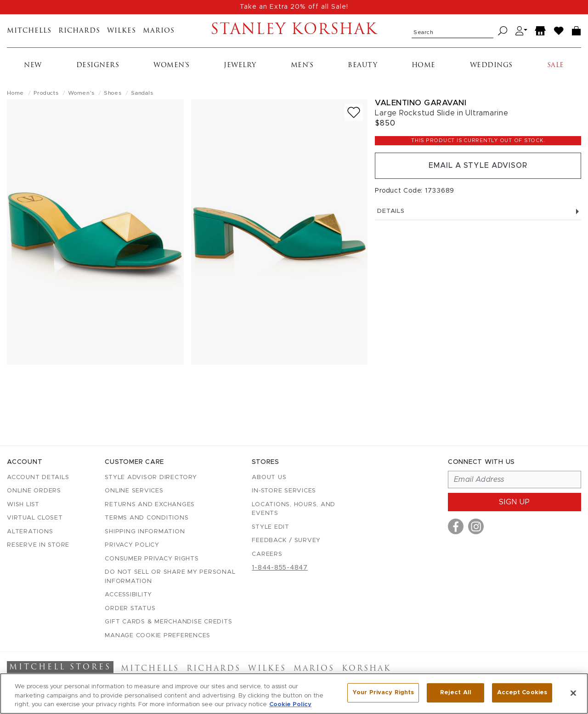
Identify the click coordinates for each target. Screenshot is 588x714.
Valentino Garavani (421, 103)
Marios (159, 31)
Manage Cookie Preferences (158, 636)
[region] (294, 694)
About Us (269, 477)
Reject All (456, 693)
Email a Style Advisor (478, 166)
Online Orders (34, 491)
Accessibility (128, 595)
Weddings (491, 66)
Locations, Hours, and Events (294, 509)
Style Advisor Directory (151, 477)
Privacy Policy (132, 545)
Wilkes (122, 31)
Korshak (366, 669)
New (33, 66)
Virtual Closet (35, 518)
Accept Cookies (522, 693)
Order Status (130, 608)
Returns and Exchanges (150, 505)
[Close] (573, 693)
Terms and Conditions (147, 518)
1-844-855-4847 (280, 568)
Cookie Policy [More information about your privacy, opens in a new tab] (290, 705)
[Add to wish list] (354, 112)
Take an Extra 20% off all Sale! (294, 7)
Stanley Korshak (294, 31)
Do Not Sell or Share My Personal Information (170, 577)
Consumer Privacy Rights (152, 559)
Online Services (134, 491)
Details (478, 212)
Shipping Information (145, 532)
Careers (267, 554)
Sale (556, 66)
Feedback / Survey (286, 540)
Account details (38, 477)
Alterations (30, 532)
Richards (79, 31)
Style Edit (271, 527)
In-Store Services (284, 491)
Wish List (23, 505)
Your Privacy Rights (383, 693)
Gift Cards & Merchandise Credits (168, 622)
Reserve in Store (38, 545)
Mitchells (29, 31)
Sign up (514, 502)
